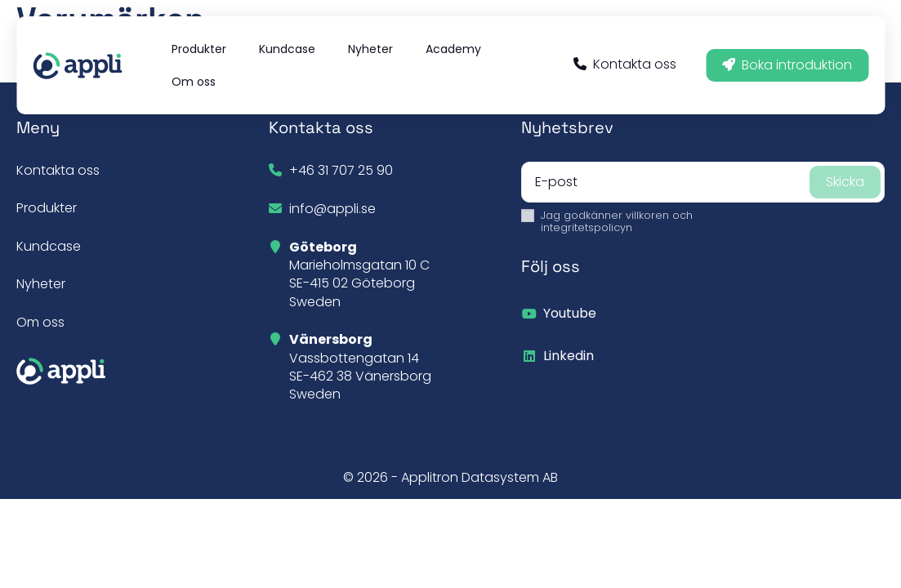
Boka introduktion (787, 65)
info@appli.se (332, 209)
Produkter (47, 208)
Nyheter (41, 284)
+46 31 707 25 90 (341, 170)
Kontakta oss (625, 64)
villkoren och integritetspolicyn (617, 221)
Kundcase (49, 246)
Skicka (845, 182)
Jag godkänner (617, 222)
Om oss (40, 322)
